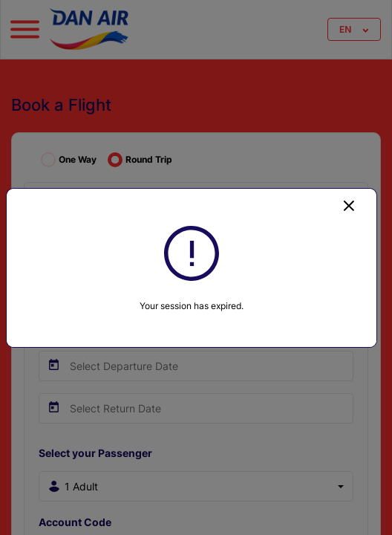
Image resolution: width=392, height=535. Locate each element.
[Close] (349, 205)
